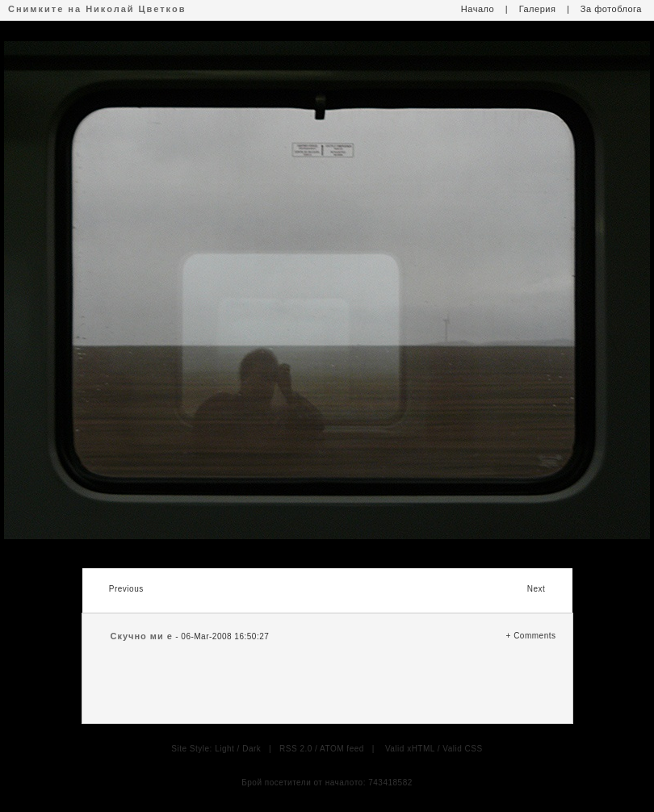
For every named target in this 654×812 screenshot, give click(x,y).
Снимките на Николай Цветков (97, 9)
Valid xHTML (410, 749)
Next (537, 589)
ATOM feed (342, 749)
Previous (126, 589)
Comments (535, 636)
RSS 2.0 (296, 749)
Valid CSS (462, 749)
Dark (252, 749)
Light (224, 749)
